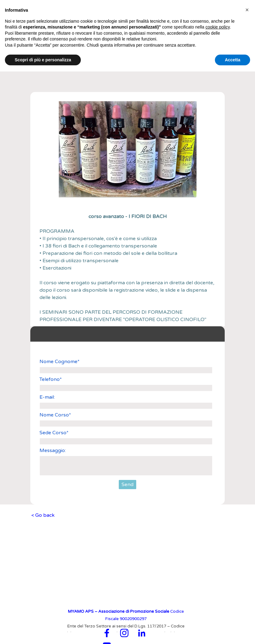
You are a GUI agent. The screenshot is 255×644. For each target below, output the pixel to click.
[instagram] (124, 633)
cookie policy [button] (217, 27)
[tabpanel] (128, 268)
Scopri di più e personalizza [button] (43, 60)
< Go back (43, 515)
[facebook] (107, 633)
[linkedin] (142, 633)
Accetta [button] (232, 60)
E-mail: (47, 397)
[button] (247, 10)
